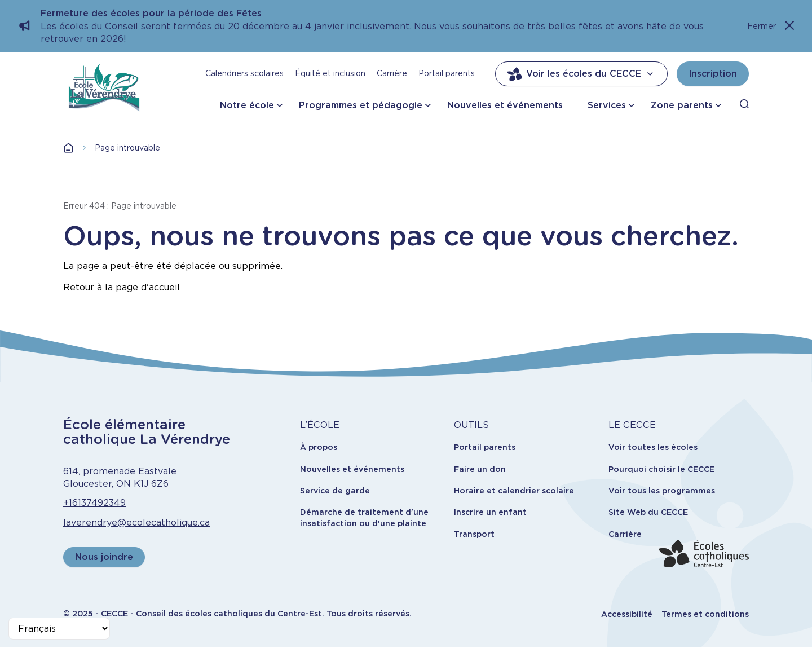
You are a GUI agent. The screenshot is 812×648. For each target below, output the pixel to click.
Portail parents (447, 73)
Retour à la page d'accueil (122, 287)
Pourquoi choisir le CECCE (661, 469)
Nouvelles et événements (505, 105)
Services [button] (607, 105)
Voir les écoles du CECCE (581, 74)
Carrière (392, 73)
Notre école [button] (247, 105)
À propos (319, 447)
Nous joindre (104, 557)
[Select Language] (59, 629)
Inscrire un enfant (490, 512)
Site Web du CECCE (648, 512)
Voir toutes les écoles (653, 447)
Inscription (713, 74)
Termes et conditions (705, 614)
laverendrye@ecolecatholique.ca (136, 523)
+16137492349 (94, 503)
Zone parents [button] (682, 105)
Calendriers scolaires (244, 73)
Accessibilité (627, 614)
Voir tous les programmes (662, 491)
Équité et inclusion (330, 73)
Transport (474, 534)
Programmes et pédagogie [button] (361, 105)
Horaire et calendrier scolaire (514, 491)
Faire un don (480, 469)
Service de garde (335, 491)
